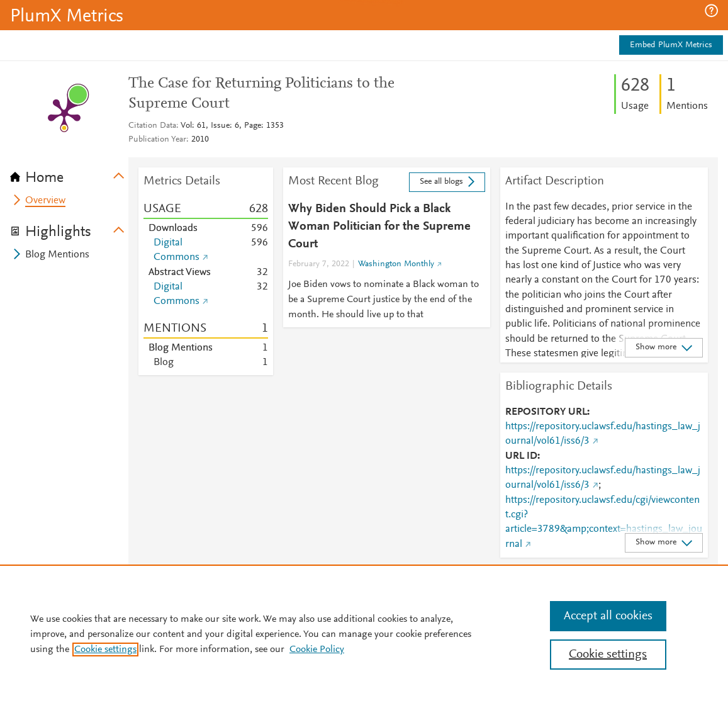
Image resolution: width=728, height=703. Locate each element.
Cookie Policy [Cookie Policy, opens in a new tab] (317, 650)
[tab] (69, 174)
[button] (711, 11)
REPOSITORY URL (546, 412)
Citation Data (152, 126)
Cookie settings (105, 650)
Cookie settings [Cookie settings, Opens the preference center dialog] (608, 655)
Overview (45, 201)
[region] (364, 634)
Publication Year (157, 140)
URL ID (521, 456)
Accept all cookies (608, 616)
